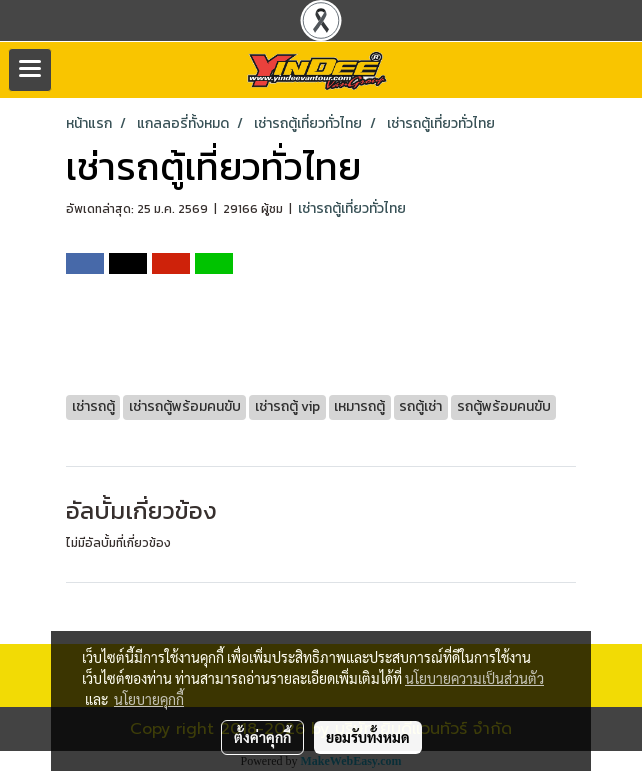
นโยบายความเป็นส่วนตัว (474, 678)
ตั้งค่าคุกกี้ (262, 737)
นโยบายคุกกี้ (149, 699)
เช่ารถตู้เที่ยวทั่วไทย (352, 208)
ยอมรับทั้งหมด (368, 737)
